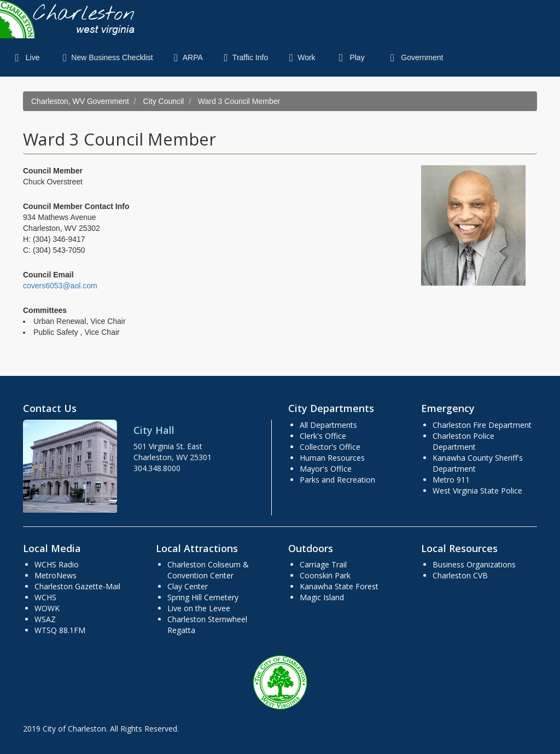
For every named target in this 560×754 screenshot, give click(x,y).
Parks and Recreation (337, 480)
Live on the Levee (199, 608)
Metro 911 (451, 480)
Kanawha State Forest (339, 586)
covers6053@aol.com (60, 286)
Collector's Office (330, 447)
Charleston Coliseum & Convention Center (208, 570)
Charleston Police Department (463, 441)
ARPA (186, 57)
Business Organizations (474, 564)
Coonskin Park (325, 575)
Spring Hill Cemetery (203, 597)
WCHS (45, 597)
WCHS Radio (57, 564)
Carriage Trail (323, 564)
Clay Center (188, 586)
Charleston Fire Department (482, 425)
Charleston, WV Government (80, 101)
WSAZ (45, 619)
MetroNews (56, 575)
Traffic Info (244, 57)
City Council (164, 101)
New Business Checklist (105, 57)
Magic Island (322, 597)
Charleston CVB (460, 575)
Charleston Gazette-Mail (77, 586)
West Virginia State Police (477, 491)
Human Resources (332, 458)
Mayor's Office (326, 469)
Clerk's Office (323, 436)
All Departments (328, 425)
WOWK (47, 608)
